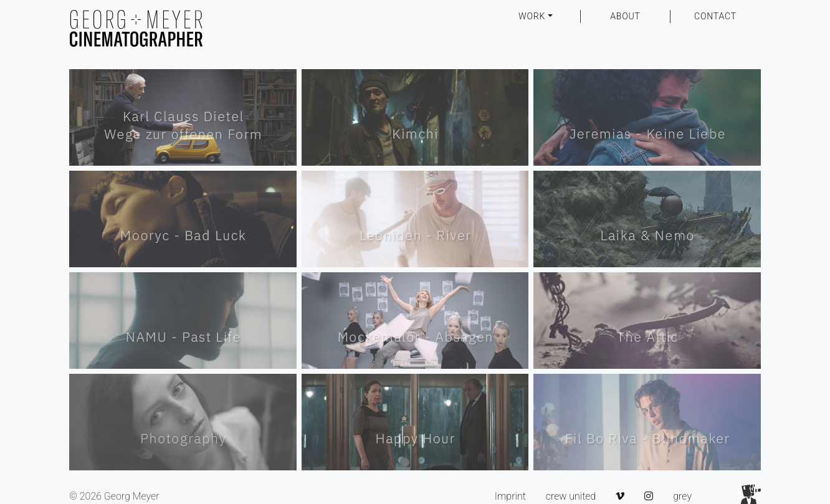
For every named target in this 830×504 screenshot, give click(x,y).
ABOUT (625, 16)
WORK (532, 16)
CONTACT (715, 16)
